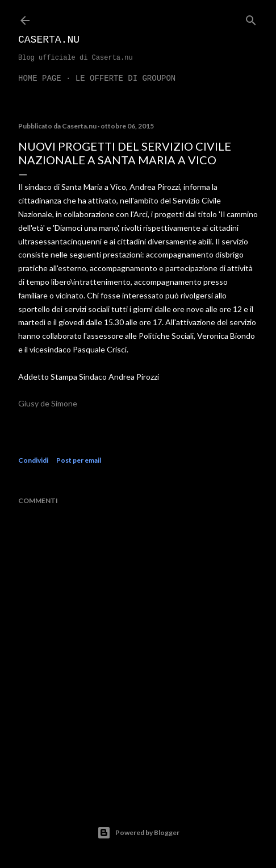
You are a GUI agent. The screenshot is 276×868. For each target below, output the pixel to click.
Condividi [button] (33, 460)
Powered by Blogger (138, 833)
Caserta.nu (49, 40)
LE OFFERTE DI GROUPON (126, 78)
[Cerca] (251, 18)
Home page (40, 78)
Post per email (79, 460)
